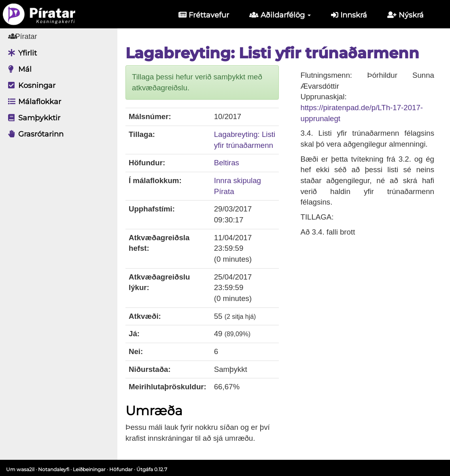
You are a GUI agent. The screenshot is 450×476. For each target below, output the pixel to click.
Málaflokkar (33, 102)
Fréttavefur (204, 15)
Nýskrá (405, 15)
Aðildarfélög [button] (280, 15)
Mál (18, 69)
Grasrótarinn (34, 134)
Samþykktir (32, 118)
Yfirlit (20, 53)
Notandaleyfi (54, 469)
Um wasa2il (20, 469)
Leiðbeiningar (89, 469)
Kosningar (30, 85)
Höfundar (121, 469)
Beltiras (227, 163)
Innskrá (349, 15)
